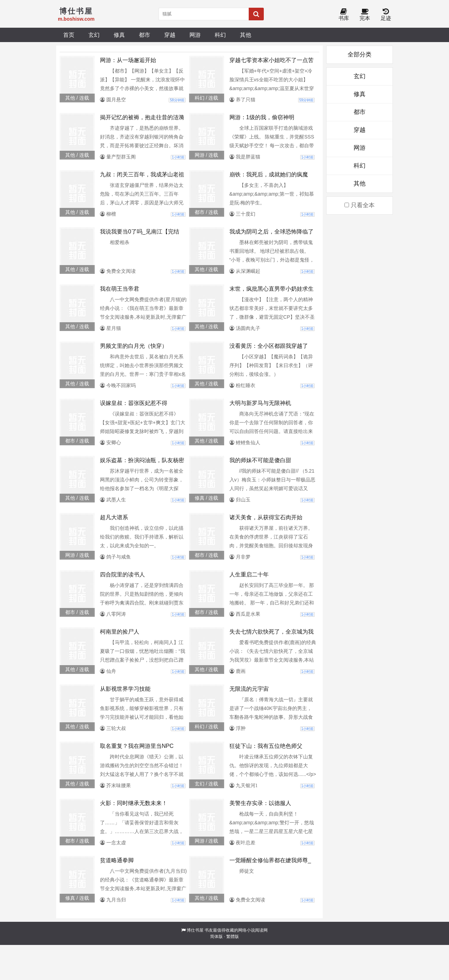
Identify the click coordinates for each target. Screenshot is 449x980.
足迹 (386, 15)
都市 (145, 35)
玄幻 (94, 35)
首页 (69, 35)
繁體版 (233, 937)
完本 (365, 15)
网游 (195, 35)
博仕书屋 (195, 930)
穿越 (170, 35)
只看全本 (360, 205)
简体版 (216, 937)
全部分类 (360, 55)
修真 (119, 35)
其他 (246, 35)
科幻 (220, 35)
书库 (344, 15)
